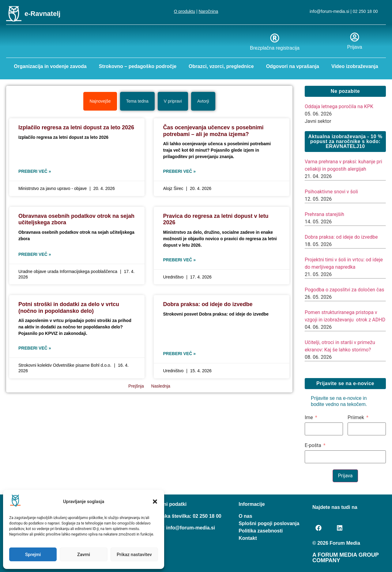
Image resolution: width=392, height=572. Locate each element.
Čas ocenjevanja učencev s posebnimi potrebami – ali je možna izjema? (213, 131)
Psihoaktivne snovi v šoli (331, 191)
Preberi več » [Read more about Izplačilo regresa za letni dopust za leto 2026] (35, 171)
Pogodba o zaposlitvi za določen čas (344, 289)
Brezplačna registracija (275, 48)
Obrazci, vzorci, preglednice (221, 66)
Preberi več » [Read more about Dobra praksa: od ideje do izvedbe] (179, 353)
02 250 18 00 (365, 11)
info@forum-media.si (329, 11)
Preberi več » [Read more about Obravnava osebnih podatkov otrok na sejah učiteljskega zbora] (35, 254)
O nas (245, 516)
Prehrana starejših (324, 214)
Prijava (354, 47)
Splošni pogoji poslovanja (269, 523)
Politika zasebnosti (261, 530)
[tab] (100, 101)
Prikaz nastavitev (134, 555)
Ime (309, 417)
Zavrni (84, 555)
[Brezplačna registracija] (275, 38)
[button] (155, 502)
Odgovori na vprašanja (293, 66)
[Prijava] (355, 37)
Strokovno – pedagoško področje (138, 66)
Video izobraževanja (355, 66)
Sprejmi (33, 555)
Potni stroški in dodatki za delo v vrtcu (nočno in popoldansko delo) (69, 307)
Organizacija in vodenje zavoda (50, 66)
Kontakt (248, 538)
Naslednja (161, 386)
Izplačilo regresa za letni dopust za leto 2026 (76, 127)
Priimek (356, 417)
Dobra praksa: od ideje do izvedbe (208, 304)
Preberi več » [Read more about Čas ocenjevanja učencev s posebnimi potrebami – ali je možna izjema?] (179, 171)
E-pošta (313, 445)
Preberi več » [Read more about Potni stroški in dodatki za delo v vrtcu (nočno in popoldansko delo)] (35, 348)
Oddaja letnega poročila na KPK (339, 106)
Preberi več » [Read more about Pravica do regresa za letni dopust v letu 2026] (179, 259)
